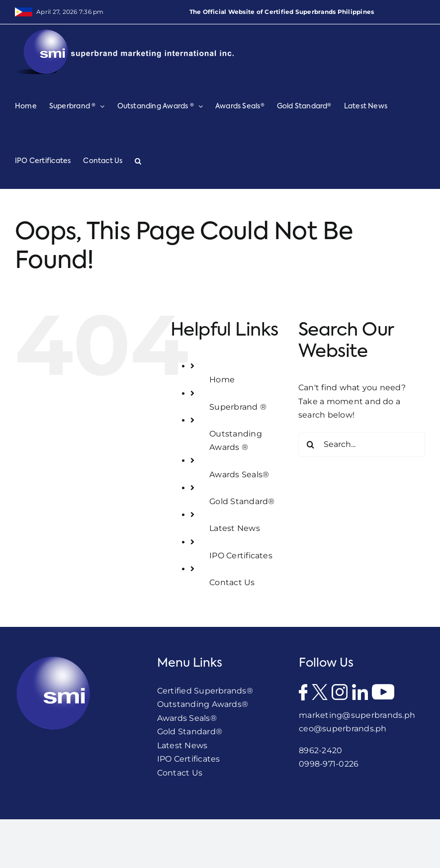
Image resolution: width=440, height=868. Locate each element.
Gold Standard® (242, 501)
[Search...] (362, 444)
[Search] (311, 444)
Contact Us (232, 582)
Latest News (235, 528)
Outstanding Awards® (203, 704)
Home (222, 380)
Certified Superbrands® (205, 691)
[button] (138, 161)
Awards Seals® (239, 475)
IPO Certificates (241, 556)
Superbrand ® (238, 407)
